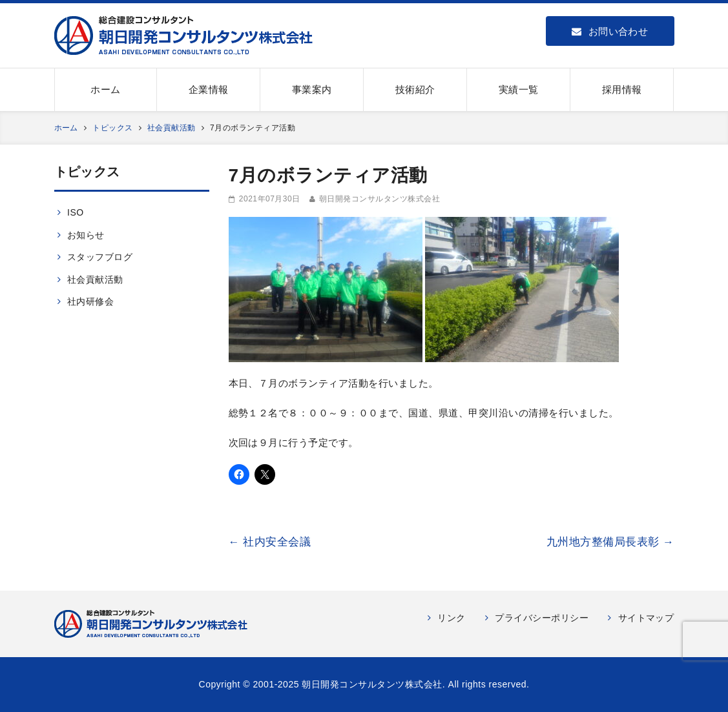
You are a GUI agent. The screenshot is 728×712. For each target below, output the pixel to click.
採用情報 (622, 89)
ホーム (106, 89)
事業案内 (312, 89)
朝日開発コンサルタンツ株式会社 (380, 199)
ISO (76, 212)
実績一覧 (519, 89)
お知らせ (86, 235)
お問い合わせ (610, 31)
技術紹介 (415, 89)
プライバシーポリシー (542, 618)
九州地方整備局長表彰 (610, 542)
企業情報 (209, 89)
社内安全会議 (270, 542)
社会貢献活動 (95, 280)
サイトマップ (646, 618)
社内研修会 (90, 301)
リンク (452, 618)
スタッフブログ (100, 257)
